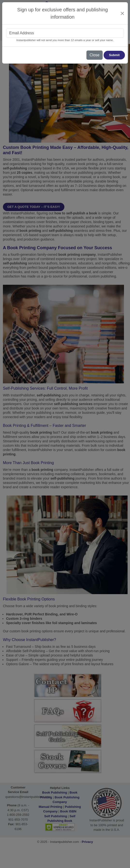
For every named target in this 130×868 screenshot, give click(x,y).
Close (95, 55)
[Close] (122, 13)
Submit (114, 55)
